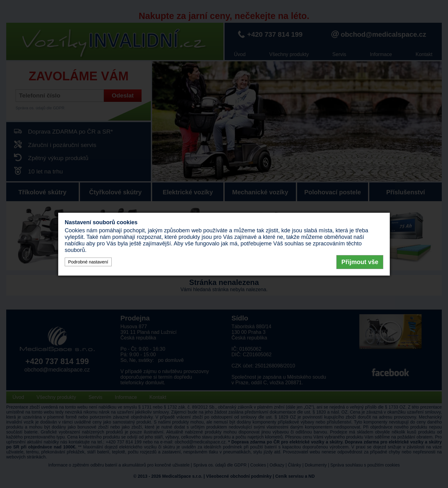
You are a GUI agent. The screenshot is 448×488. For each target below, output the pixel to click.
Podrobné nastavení (88, 262)
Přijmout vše (360, 262)
